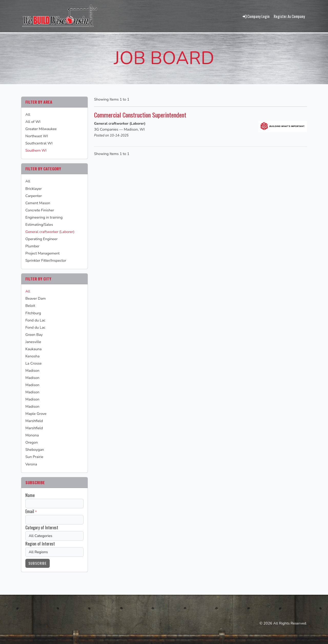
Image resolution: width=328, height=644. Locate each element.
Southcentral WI (39, 143)
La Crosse (33, 363)
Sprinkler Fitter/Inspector (46, 260)
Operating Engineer (42, 239)
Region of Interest (40, 544)
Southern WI (36, 150)
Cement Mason (38, 203)
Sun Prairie (34, 457)
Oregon (32, 442)
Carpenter (34, 196)
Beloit (30, 306)
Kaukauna (33, 349)
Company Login (256, 16)
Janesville (33, 342)
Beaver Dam (35, 298)
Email (30, 511)
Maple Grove (36, 414)
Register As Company (289, 16)
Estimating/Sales (39, 225)
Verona (31, 464)
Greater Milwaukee (41, 129)
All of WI (33, 122)
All (28, 114)
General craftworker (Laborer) (50, 232)
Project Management (43, 253)
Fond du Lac (35, 320)
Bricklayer (34, 189)
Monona (32, 435)
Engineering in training (44, 217)
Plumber (32, 246)
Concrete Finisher (40, 210)
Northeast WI (37, 136)
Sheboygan (35, 450)
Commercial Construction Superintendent (144, 115)
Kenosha (32, 356)
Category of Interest (42, 528)
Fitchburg (33, 313)
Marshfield (34, 421)
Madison (32, 370)
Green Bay (34, 335)
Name (30, 495)
